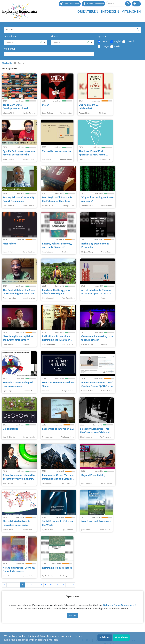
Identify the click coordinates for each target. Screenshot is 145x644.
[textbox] (49, 54)
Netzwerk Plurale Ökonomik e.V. (120, 605)
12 (63, 585)
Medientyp (10, 49)
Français (105, 47)
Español (130, 41)
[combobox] (49, 54)
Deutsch (105, 41)
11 (57, 585)
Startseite (7, 63)
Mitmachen (131, 12)
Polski (117, 47)
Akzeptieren (121, 638)
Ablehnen (105, 638)
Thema (55, 37)
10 (51, 585)
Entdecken (110, 12)
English (118, 41)
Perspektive (10, 37)
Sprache (102, 37)
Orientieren (88, 12)
